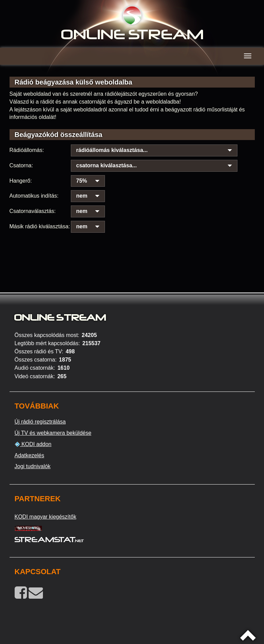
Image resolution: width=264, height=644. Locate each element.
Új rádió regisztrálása (40, 422)
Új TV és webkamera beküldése (53, 433)
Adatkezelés (29, 455)
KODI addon (33, 444)
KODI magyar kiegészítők (45, 517)
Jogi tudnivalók (33, 466)
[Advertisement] (132, 246)
